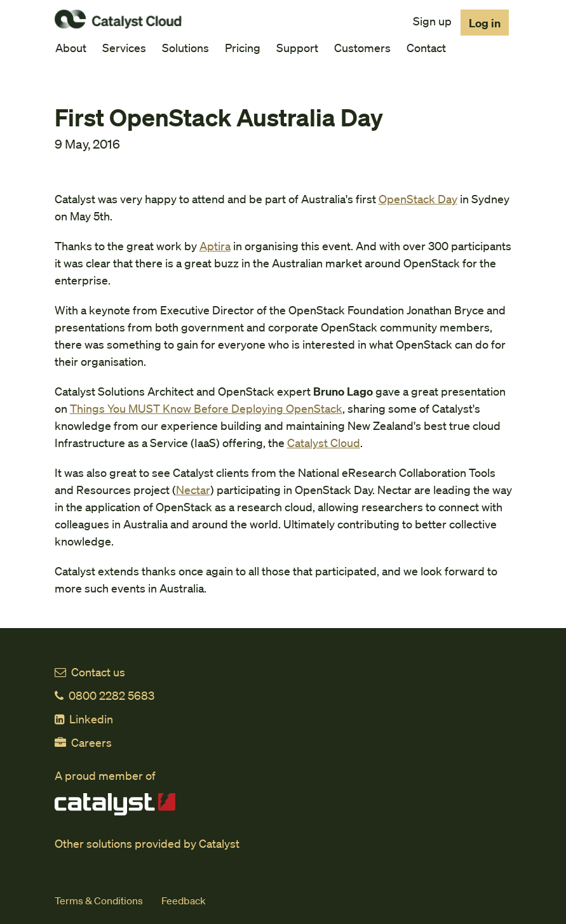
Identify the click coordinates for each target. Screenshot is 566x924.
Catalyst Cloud (324, 442)
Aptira (215, 245)
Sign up (432, 21)
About (71, 47)
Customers (362, 47)
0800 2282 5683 (104, 695)
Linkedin (84, 719)
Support (297, 47)
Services (124, 47)
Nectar (193, 489)
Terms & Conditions (99, 900)
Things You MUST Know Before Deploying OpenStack (206, 408)
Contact (426, 47)
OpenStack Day (418, 198)
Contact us (90, 672)
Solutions (185, 47)
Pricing (243, 47)
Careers (83, 742)
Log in (485, 23)
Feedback (184, 900)
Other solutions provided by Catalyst (147, 843)
